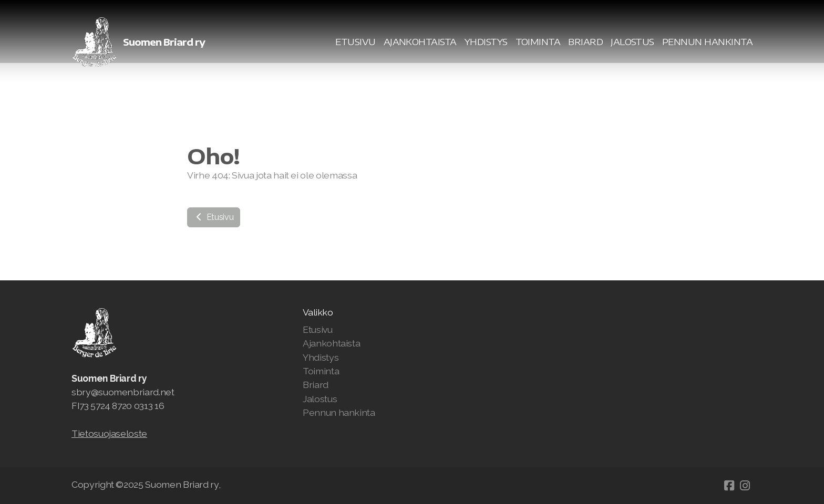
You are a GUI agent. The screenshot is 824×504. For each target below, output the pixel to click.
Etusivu (214, 217)
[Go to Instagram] (745, 486)
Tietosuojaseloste (109, 433)
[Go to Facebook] (729, 486)
